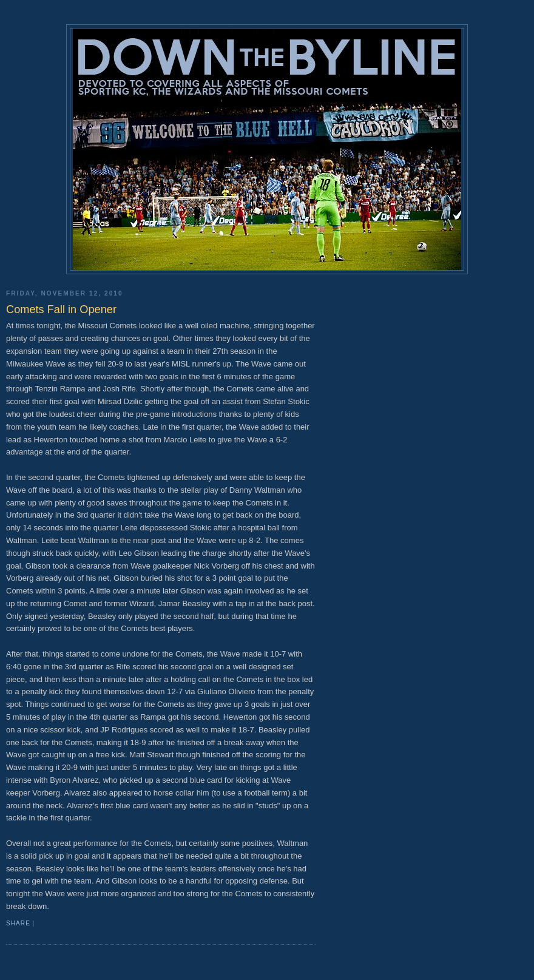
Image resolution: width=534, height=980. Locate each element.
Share (18, 923)
